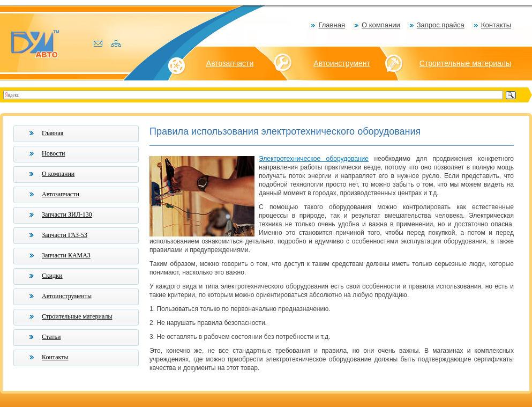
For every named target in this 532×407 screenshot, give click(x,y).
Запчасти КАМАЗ (66, 255)
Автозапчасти (230, 63)
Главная (331, 25)
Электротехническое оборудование (314, 159)
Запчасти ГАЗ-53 (65, 235)
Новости (54, 153)
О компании (381, 25)
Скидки (52, 276)
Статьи (51, 337)
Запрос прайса (441, 25)
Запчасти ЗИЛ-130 (67, 214)
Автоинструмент (342, 63)
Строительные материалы (465, 63)
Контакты (496, 25)
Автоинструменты (67, 296)
